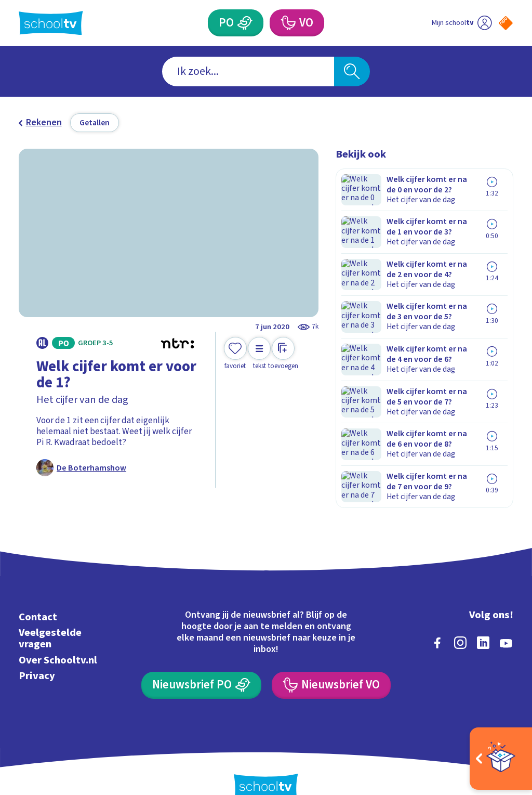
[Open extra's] (501, 759)
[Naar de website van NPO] (506, 23)
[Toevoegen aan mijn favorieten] (235, 354)
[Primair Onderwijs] (245, 23)
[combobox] (248, 71)
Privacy (37, 654)
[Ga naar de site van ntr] (497, 713)
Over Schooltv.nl (58, 638)
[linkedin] (483, 621)
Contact (38, 596)
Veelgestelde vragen (50, 617)
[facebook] (437, 621)
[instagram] (460, 621)
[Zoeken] (352, 71)
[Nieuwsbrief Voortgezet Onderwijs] (331, 663)
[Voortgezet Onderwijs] (287, 23)
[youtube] (506, 621)
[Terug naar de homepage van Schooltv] (51, 23)
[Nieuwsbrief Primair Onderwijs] (201, 663)
